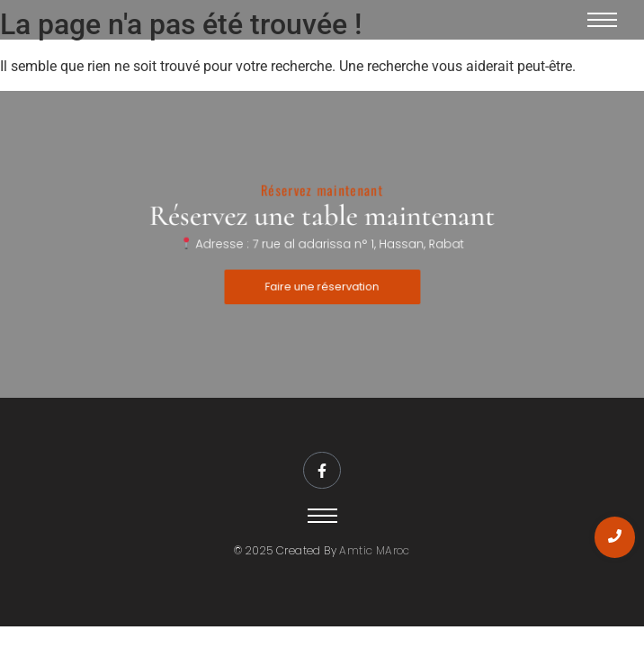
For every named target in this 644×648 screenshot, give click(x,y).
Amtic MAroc (374, 550)
